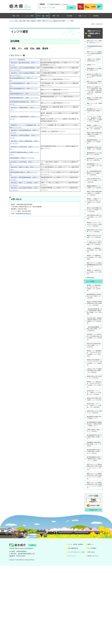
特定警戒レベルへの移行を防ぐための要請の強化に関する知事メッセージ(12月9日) (94, 387)
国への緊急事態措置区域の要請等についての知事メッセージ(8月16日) (94, 201)
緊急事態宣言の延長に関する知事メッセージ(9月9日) (94, 170)
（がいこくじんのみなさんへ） (60, 4)
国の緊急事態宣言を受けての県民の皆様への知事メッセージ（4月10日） (94, 524)
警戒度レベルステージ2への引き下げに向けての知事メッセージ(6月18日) (94, 260)
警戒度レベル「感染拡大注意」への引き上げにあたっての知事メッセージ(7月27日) (94, 441)
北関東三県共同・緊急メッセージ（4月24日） (94, 500)
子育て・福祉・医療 (20, 21)
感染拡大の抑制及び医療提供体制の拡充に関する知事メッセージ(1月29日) (94, 349)
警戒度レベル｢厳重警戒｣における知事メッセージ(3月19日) (94, 301)
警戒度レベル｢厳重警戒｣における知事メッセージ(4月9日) (94, 293)
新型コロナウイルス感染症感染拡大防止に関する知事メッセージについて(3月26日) (94, 562)
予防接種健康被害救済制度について (94, 49)
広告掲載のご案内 (92, 588)
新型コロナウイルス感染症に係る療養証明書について (94, 90)
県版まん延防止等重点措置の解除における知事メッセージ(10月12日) (94, 154)
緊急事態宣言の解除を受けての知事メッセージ (94, 483)
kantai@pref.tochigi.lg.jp (23, 213)
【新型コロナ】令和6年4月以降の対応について (94, 63)
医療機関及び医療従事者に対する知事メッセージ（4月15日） (94, 516)
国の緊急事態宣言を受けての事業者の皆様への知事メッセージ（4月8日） (94, 534)
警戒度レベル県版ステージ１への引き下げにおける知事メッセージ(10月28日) (94, 144)
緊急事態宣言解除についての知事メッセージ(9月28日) (94, 162)
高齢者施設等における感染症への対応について (94, 75)
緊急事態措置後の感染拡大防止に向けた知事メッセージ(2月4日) (94, 341)
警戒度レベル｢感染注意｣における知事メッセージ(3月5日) (94, 316)
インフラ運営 (91, 325)
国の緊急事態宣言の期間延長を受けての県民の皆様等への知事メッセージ (94, 492)
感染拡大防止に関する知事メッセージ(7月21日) (94, 432)
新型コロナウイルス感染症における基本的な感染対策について (94, 56)
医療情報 (93, 7)
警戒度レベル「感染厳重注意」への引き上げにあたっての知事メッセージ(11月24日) (94, 404)
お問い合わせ (91, 630)
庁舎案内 (35, 623)
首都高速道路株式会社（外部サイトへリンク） (24, 94)
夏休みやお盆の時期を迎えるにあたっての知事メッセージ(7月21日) (94, 244)
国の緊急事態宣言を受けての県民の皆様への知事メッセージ (94, 508)
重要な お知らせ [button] (81, 7)
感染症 (39, 21)
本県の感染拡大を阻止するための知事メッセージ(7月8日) (94, 251)
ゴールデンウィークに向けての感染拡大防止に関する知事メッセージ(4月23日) (94, 285)
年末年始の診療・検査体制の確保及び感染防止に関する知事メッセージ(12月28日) (94, 368)
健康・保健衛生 (31, 21)
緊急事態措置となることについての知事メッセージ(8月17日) (94, 192)
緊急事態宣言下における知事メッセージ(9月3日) (94, 177)
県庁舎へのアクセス (93, 634)
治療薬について (92, 69)
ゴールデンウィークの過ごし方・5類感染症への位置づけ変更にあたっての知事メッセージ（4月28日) (94, 134)
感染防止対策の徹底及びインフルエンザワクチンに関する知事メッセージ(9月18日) (94, 414)
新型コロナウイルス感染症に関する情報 (54, 21)
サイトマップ (72, 634)
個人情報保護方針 (73, 626)
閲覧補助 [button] (42, 4)
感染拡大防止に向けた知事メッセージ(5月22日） (94, 476)
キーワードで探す (40, 8)
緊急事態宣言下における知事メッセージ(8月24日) (94, 185)
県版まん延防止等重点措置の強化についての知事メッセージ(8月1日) (94, 226)
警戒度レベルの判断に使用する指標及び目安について (94, 111)
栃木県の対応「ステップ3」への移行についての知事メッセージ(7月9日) (94, 450)
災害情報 (87, 7)
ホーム (11, 21)
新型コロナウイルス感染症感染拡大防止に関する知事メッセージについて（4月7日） (94, 543)
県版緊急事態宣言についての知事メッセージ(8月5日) (94, 217)
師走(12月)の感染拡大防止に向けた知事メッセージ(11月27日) (94, 396)
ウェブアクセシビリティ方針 (76, 630)
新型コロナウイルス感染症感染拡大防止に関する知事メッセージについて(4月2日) (94, 553)
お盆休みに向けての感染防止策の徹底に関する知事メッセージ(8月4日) (94, 423)
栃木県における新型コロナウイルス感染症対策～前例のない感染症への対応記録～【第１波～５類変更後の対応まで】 (94, 100)
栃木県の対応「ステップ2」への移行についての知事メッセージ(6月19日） (94, 467)
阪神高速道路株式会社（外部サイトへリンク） (24, 98)
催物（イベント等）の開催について (94, 117)
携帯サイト (91, 623)
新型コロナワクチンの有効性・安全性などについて (94, 42)
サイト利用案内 (92, 626)
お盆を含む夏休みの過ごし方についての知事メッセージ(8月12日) (94, 210)
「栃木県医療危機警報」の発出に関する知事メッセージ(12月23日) (94, 378)
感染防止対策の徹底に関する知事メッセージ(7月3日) (94, 459)
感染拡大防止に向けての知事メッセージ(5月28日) (94, 269)
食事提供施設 (91, 322)
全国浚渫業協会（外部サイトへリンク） (22, 158)
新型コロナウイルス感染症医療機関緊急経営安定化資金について (94, 308)
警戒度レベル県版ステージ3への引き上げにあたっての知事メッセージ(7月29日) (94, 235)
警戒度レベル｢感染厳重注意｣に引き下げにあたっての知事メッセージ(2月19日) (94, 332)
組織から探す (100, 7)
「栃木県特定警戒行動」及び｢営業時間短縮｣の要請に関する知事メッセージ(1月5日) (94, 359)
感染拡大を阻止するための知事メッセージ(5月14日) (94, 276)
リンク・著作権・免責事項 (76, 623)
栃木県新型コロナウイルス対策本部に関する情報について (94, 124)
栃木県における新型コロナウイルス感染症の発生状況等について (94, 82)
